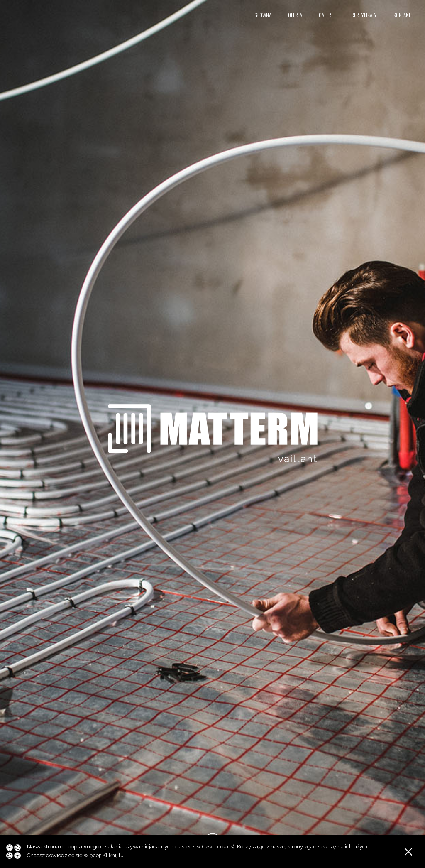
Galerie (327, 15)
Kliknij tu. (114, 855)
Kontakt (402, 15)
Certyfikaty (364, 15)
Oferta (295, 15)
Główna (263, 15)
